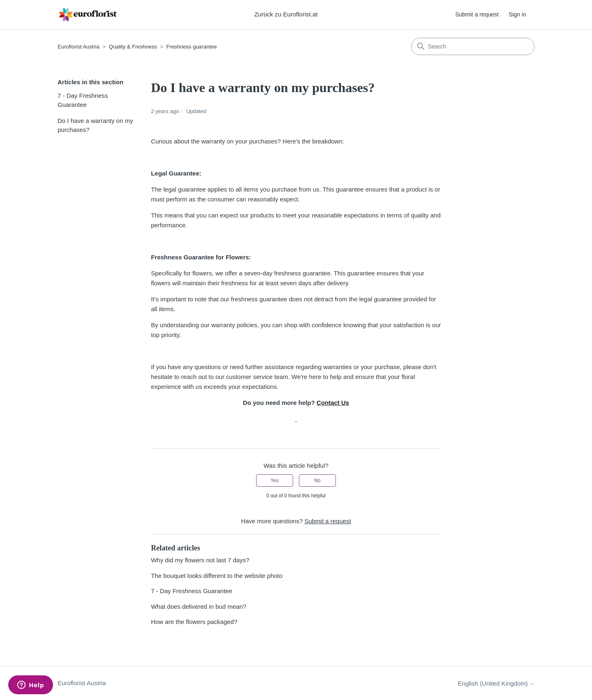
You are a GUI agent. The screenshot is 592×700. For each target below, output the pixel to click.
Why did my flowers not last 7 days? (200, 560)
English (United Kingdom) (496, 683)
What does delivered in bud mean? (199, 606)
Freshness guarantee (192, 47)
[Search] (473, 46)
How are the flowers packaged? (194, 622)
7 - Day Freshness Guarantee (83, 100)
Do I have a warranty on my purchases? (95, 125)
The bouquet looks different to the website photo (217, 576)
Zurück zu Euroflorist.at (286, 14)
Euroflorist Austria (79, 47)
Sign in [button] (517, 14)
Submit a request (477, 14)
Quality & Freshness (133, 47)
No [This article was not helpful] (317, 481)
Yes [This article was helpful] (275, 481)
